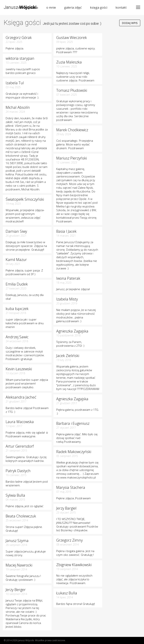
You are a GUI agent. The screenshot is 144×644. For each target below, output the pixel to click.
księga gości (99, 7)
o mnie (51, 7)
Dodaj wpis (130, 23)
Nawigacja (138, 7)
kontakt (121, 7)
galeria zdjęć (73, 7)
